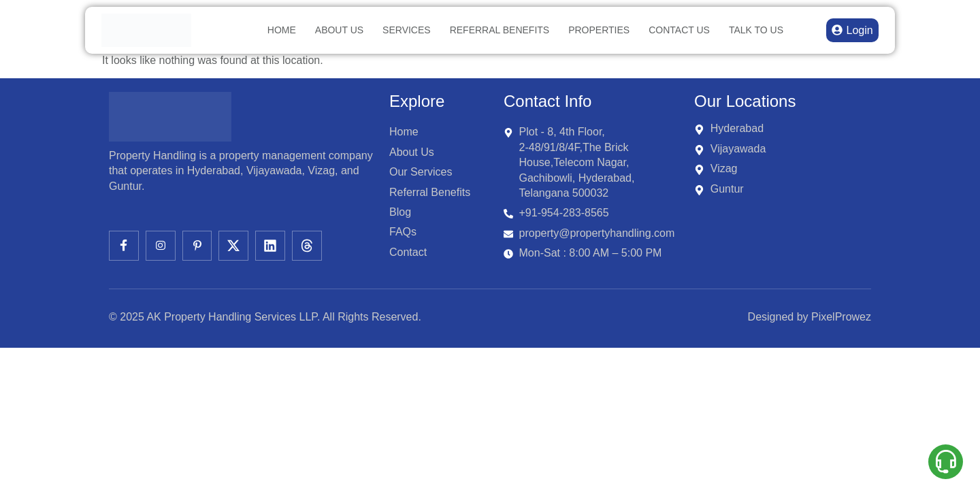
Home (282, 30)
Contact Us (679, 30)
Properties (599, 30)
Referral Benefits (500, 30)
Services (407, 30)
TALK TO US (756, 30)
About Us (339, 30)
